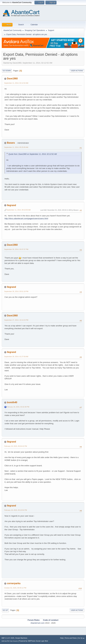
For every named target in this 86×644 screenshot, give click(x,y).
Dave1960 (12, 79)
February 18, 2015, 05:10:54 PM (16, 510)
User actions (77, 71)
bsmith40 (12, 402)
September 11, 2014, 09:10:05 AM (19, 210)
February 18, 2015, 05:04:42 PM (16, 446)
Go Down (7, 71)
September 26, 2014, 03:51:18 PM (16, 291)
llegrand (11, 205)
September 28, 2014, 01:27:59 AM (16, 357)
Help (62, 638)
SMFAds (4, 641)
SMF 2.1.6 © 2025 (8, 638)
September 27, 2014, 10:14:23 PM (16, 320)
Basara (11, 143)
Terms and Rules (71, 638)
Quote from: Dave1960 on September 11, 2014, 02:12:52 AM (33, 154)
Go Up (5, 610)
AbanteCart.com (38, 623)
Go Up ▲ (81, 638)
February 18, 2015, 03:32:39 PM (18, 407)
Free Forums (14, 641)
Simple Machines (21, 638)
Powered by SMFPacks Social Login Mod (34, 641)
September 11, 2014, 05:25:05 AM (16, 147)
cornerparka (14, 583)
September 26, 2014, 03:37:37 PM (16, 249)
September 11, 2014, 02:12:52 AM (16, 83)
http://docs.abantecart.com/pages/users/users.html (26, 218)
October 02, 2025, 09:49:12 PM (15, 588)
